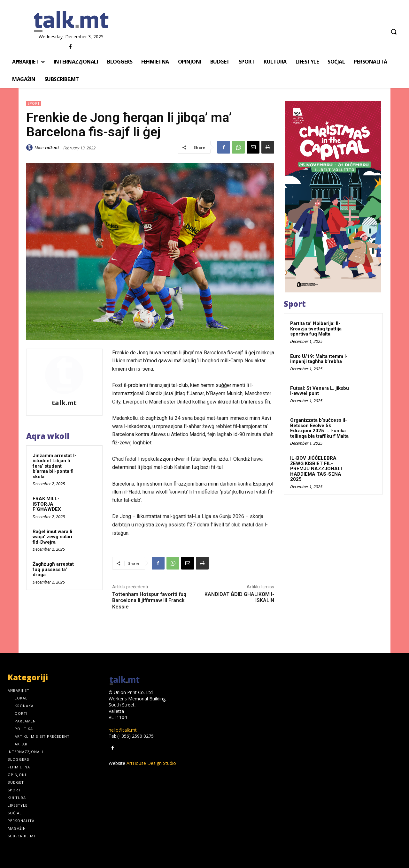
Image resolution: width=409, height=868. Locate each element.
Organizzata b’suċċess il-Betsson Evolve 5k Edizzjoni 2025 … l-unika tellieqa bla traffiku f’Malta (319, 428)
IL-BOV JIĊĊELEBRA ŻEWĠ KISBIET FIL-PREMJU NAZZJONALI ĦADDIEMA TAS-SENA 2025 (316, 469)
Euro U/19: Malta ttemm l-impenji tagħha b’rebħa (319, 359)
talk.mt (52, 147)
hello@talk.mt (123, 730)
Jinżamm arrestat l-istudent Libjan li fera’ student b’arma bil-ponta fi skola (54, 466)
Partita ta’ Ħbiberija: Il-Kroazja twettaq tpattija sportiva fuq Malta (316, 329)
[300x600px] (333, 197)
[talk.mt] (71, 22)
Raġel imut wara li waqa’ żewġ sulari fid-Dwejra (52, 537)
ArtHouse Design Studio (151, 763)
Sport (34, 103)
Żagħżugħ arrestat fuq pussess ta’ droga (53, 569)
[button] (394, 32)
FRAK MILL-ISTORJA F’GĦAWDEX (47, 504)
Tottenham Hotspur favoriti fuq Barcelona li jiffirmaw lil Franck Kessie (149, 600)
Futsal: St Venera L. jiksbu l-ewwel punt (320, 391)
